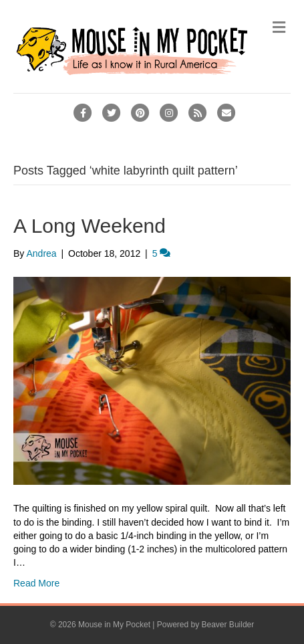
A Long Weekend (90, 226)
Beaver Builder (228, 625)
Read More (36, 583)
